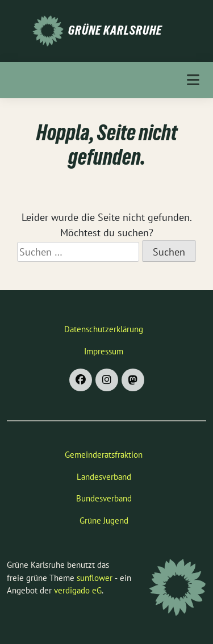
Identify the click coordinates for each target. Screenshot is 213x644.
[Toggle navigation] (193, 80)
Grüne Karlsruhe (115, 30)
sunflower (95, 578)
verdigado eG (78, 590)
